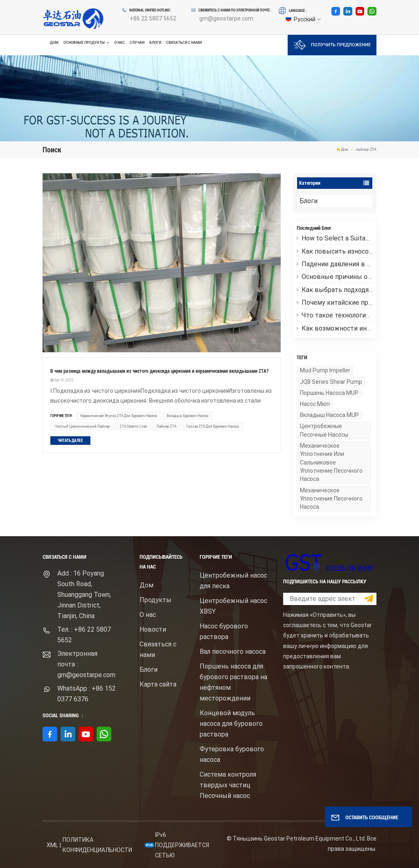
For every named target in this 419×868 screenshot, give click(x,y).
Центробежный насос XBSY (233, 606)
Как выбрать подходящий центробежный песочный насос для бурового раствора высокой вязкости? (335, 290)
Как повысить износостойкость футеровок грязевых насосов (335, 251)
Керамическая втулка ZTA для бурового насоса (118, 416)
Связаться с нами (184, 43)
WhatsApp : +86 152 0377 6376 (87, 694)
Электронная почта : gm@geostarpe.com (86, 664)
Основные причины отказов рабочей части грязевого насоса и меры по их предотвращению (335, 277)
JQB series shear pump (331, 382)
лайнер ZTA (167, 426)
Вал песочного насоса (233, 652)
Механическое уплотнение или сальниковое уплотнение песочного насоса (331, 462)
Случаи (137, 43)
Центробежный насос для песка (233, 581)
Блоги (155, 43)
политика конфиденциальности (97, 845)
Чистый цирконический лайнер (82, 426)
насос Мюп (315, 404)
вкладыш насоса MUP (329, 415)
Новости (153, 629)
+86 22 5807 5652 (153, 18)
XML (52, 845)
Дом (54, 43)
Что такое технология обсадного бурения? (335, 315)
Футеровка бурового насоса (232, 754)
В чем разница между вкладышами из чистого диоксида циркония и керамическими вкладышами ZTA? (159, 371)
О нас (119, 43)
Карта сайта (158, 684)
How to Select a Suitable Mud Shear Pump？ (335, 238)
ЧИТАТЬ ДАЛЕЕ (70, 441)
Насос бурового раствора (224, 631)
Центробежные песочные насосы (324, 430)
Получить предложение (332, 45)
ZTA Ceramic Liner (133, 426)
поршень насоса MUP (329, 393)
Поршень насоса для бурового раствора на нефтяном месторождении (233, 682)
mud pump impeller (325, 370)
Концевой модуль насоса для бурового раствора (231, 724)
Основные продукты (84, 43)
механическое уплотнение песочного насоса (331, 499)
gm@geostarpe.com (226, 18)
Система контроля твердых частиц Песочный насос (228, 785)
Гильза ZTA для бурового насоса (212, 426)
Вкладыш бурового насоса (187, 416)
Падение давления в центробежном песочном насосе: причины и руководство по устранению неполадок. (335, 264)
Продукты (155, 600)
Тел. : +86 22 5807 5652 (84, 635)
